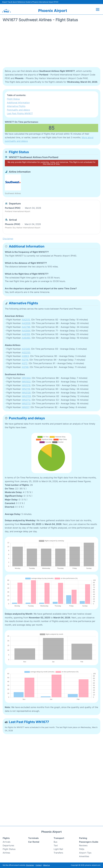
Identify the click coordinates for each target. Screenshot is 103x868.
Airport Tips (85, 853)
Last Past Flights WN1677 (20, 113)
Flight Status (13, 99)
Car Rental (34, 842)
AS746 (25, 367)
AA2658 (26, 323)
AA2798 (26, 327)
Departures (8, 845)
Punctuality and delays (18, 110)
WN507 (26, 407)
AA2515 (26, 320)
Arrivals (7, 842)
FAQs (82, 849)
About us (46, 865)
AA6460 (26, 338)
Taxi (56, 845)
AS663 (25, 356)
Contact (39, 865)
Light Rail (58, 849)
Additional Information (18, 103)
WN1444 (26, 378)
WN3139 (26, 393)
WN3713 (26, 403)
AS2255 (26, 352)
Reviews (83, 845)
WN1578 (26, 385)
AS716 (25, 360)
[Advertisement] (51, 46)
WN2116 (26, 389)
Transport (59, 838)
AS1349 (26, 349)
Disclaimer (30, 865)
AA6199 (26, 334)
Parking (83, 838)
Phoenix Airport (53, 11)
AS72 (25, 363)
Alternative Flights (16, 106)
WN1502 (26, 382)
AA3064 (26, 331)
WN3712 (26, 400)
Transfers (58, 853)
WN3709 (26, 396)
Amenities (84, 856)
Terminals (33, 838)
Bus (55, 842)
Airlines (6, 853)
